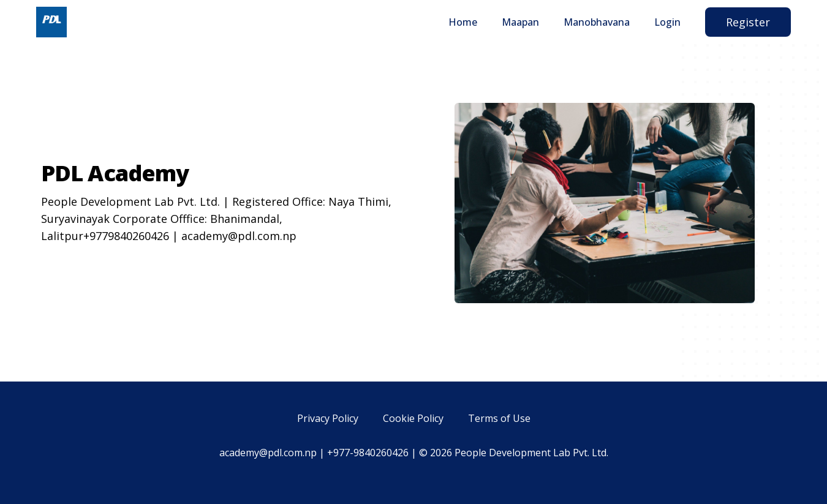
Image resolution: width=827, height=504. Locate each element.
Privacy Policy (328, 418)
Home (463, 22)
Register (748, 22)
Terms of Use (499, 418)
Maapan (520, 22)
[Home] (51, 22)
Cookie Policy (413, 418)
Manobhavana (597, 22)
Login (667, 22)
